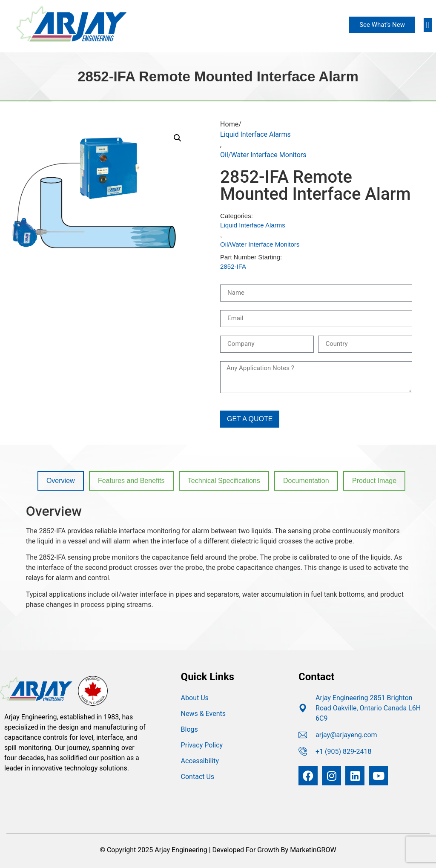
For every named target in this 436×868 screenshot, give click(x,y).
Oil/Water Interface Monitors (263, 155)
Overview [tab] (61, 481)
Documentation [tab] (306, 481)
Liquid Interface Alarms (255, 134)
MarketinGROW (313, 850)
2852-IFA (233, 266)
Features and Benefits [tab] (131, 481)
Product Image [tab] (374, 481)
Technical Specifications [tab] (224, 481)
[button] (428, 25)
